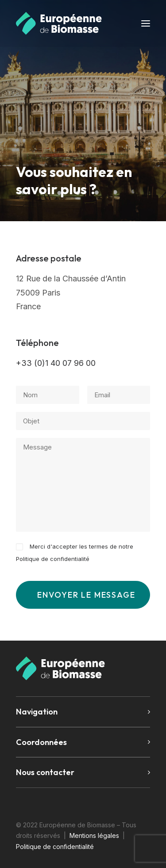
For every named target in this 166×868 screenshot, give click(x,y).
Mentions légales (94, 835)
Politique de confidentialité (53, 559)
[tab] (83, 712)
